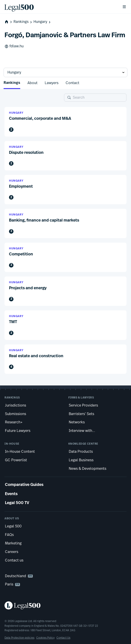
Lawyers (52, 83)
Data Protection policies (19, 638)
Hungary (42, 22)
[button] (65, 122)
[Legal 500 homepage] (65, 605)
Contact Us (63, 638)
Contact (72, 83)
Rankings (23, 22)
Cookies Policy (45, 638)
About (32, 83)
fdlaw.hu (14, 46)
